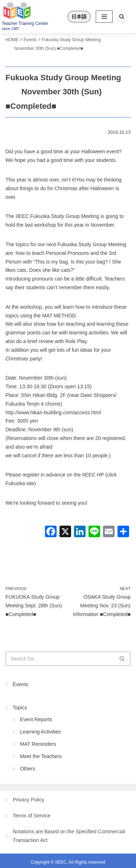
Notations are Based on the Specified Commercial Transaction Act (69, 836)
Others (28, 769)
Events (20, 684)
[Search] (122, 16)
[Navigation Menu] (104, 17)
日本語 (79, 17)
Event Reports (36, 719)
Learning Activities (40, 732)
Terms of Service (32, 816)
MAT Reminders (38, 744)
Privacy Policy (28, 800)
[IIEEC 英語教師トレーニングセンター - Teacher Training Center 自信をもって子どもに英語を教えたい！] (31, 10)
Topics (20, 707)
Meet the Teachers (41, 756)
